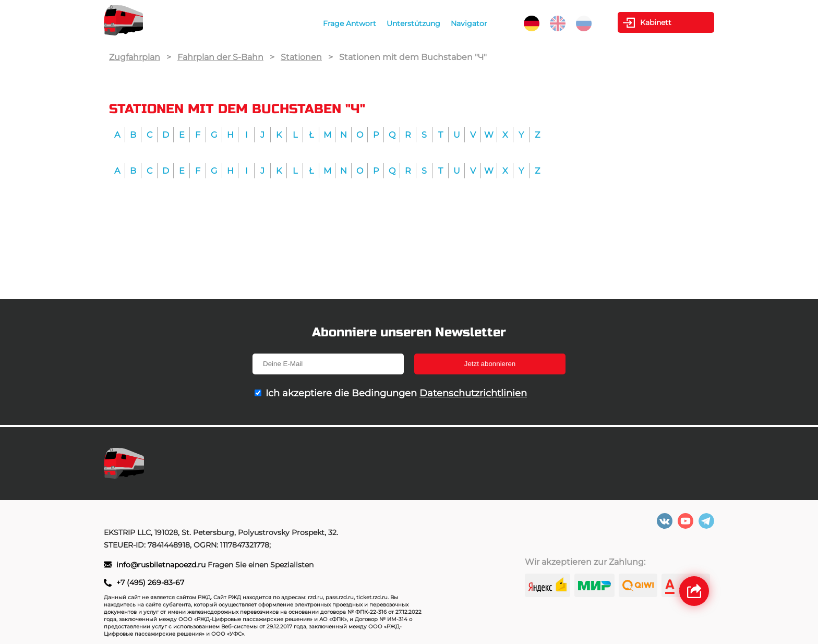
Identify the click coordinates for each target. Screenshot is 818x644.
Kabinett (656, 22)
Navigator (469, 23)
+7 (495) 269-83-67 (150, 582)
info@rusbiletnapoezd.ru (162, 565)
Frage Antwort (350, 23)
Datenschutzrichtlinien (473, 393)
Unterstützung (413, 23)
